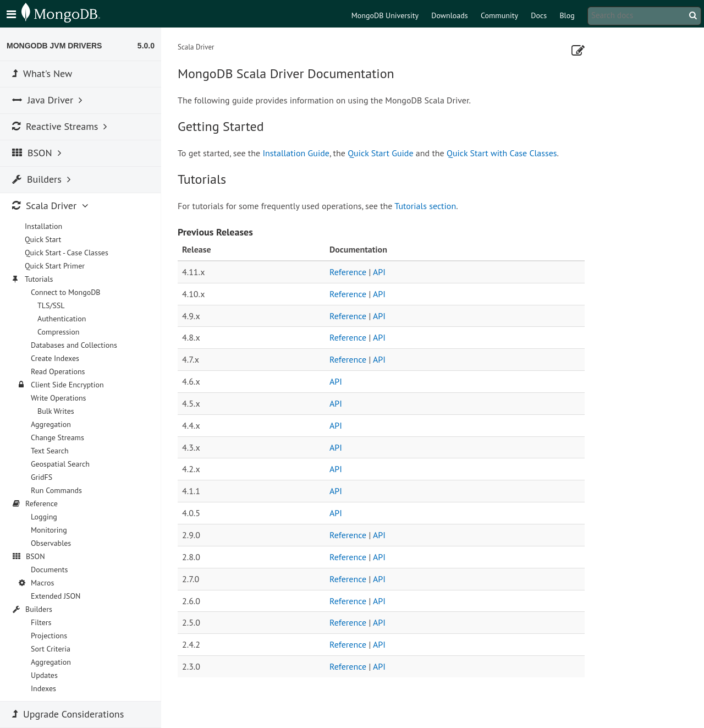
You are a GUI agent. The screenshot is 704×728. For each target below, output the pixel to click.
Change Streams (57, 437)
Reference (348, 272)
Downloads (449, 15)
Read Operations (58, 371)
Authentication (62, 319)
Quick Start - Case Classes (67, 253)
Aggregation (51, 424)
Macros (43, 583)
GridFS (42, 477)
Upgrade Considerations (68, 714)
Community (499, 15)
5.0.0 (146, 46)
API (379, 272)
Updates (44, 675)
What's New (42, 73)
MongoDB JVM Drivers (54, 46)
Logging (44, 517)
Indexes (43, 688)
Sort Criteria (51, 649)
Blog (567, 15)
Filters (41, 622)
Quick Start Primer (55, 266)
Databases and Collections (74, 345)
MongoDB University (385, 15)
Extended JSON (56, 596)
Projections (49, 636)
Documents (49, 570)
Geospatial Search (60, 464)
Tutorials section (425, 206)
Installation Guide (296, 153)
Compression (59, 332)
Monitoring (49, 530)
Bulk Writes (56, 411)
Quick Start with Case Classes (502, 153)
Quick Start (43, 239)
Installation (43, 226)
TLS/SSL (51, 305)
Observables (51, 543)
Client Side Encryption (67, 385)
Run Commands (56, 490)
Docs (539, 15)
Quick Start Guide (380, 153)
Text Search (50, 451)
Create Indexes (55, 358)
